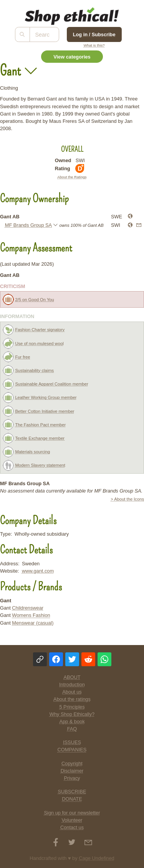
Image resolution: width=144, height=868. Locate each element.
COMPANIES (72, 750)
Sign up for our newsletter (72, 813)
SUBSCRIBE (72, 792)
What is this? (94, 45)
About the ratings (72, 699)
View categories (72, 57)
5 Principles (72, 707)
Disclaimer (72, 771)
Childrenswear (28, 608)
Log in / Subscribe (94, 34)
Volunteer (72, 820)
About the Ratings (72, 177)
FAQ (72, 729)
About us (72, 692)
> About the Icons (127, 499)
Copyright (72, 763)
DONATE (72, 799)
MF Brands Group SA (28, 225)
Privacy (72, 778)
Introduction (72, 685)
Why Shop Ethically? (72, 714)
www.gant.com (38, 571)
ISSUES (72, 742)
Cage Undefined (97, 858)
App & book (72, 721)
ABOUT (72, 677)
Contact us (72, 827)
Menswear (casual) (33, 623)
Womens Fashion (31, 615)
